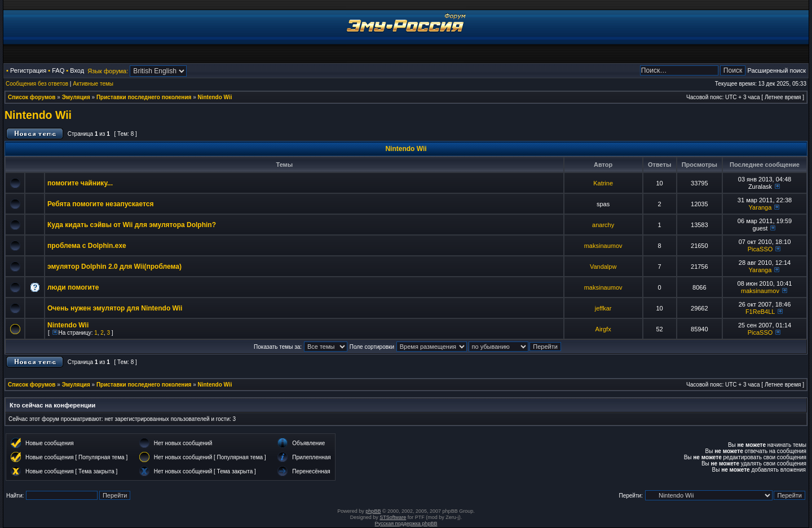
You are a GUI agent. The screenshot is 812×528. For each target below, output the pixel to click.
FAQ (58, 70)
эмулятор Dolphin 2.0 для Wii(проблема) (114, 267)
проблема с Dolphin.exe (87, 246)
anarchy (603, 225)
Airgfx (603, 329)
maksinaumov (603, 246)
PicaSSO (760, 249)
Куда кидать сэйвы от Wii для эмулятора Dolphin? (132, 225)
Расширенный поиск (776, 70)
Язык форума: (108, 71)
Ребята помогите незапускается (100, 204)
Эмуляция (76, 97)
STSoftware (393, 517)
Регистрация (28, 70)
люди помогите (73, 287)
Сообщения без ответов (37, 84)
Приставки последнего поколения (144, 97)
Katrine (603, 183)
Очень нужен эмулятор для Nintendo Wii (115, 308)
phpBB (373, 511)
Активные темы (93, 84)
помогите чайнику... (80, 183)
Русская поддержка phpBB (406, 523)
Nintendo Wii (215, 97)
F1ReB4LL (760, 312)
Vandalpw (603, 267)
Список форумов (32, 97)
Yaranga (760, 207)
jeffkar (603, 308)
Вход (77, 70)
